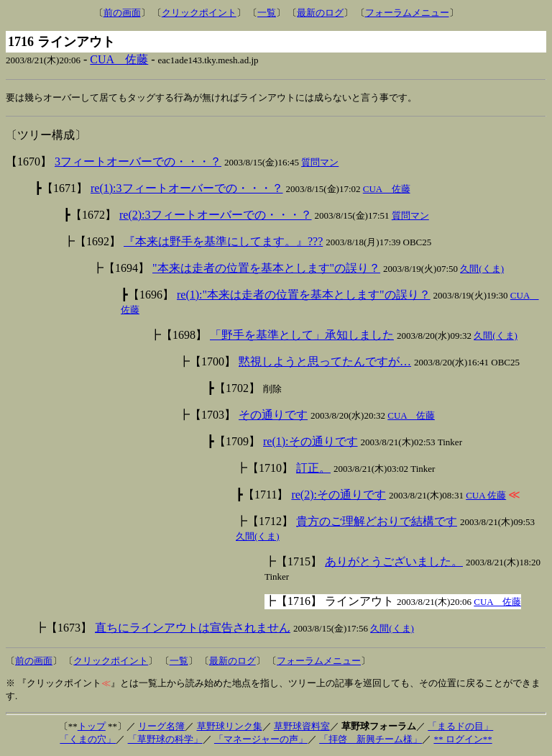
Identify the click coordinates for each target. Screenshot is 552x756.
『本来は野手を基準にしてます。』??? (223, 242)
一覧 (267, 13)
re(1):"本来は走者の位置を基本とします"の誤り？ (304, 295)
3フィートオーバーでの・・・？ (138, 162)
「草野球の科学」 (165, 740)
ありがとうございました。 (394, 562)
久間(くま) (482, 269)
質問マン (320, 163)
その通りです (273, 415)
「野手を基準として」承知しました (302, 336)
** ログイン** (463, 740)
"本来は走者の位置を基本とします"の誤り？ (266, 269)
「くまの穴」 (88, 740)
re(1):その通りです (310, 442)
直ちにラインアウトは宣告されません (193, 628)
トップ (92, 727)
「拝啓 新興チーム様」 (371, 740)
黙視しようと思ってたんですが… (325, 362)
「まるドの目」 (460, 727)
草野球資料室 (302, 727)
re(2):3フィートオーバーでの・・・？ (216, 215)
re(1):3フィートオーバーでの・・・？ (187, 189)
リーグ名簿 (161, 727)
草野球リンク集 (230, 727)
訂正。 (313, 469)
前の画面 (122, 13)
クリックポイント (199, 13)
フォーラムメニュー (407, 13)
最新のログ (320, 13)
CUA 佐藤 (119, 59)
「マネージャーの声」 (261, 740)
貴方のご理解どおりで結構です (377, 522)
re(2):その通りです (339, 495)
